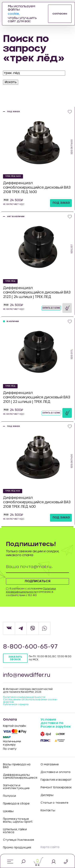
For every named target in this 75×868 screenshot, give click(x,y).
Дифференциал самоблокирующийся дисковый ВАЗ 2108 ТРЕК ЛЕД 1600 (37, 187)
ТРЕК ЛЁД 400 (13, 491)
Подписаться (38, 581)
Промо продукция (17, 848)
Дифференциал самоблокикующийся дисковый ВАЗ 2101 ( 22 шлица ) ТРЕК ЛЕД (37, 397)
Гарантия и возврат (56, 780)
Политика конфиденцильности (24, 697)
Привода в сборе (16, 804)
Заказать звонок (15, 658)
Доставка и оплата (55, 772)
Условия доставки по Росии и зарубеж (56, 723)
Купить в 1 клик (51, 308)
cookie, (14, 14)
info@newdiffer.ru (27, 675)
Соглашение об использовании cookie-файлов (30, 701)
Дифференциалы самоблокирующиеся (19, 776)
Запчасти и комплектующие (16, 787)
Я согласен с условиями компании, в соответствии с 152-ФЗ (31, 592)
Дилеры (47, 795)
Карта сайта (50, 847)
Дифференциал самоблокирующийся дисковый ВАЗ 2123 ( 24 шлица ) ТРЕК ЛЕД (37, 292)
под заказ (61, 203)
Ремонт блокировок (56, 788)
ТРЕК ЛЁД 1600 (13, 176)
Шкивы (8, 811)
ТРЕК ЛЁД (10, 281)
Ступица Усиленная (18, 840)
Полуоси (9, 796)
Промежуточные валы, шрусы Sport (18, 820)
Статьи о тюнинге (54, 803)
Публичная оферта (16, 704)
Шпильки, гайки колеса (15, 831)
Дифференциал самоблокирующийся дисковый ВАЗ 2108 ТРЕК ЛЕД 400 (37, 502)
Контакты (48, 811)
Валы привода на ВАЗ (17, 766)
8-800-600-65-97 (30, 647)
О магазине (50, 765)
